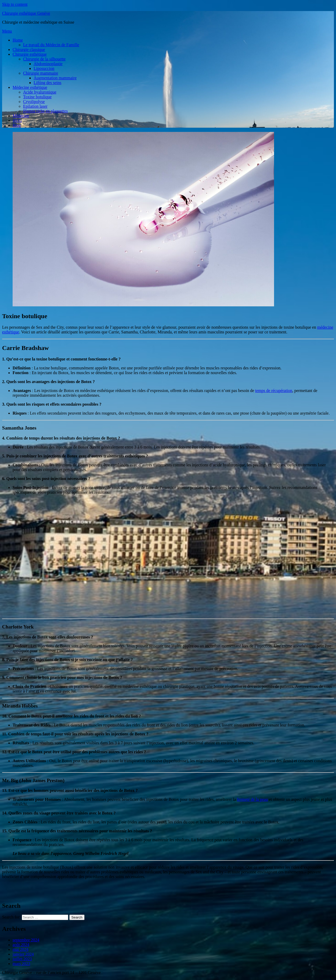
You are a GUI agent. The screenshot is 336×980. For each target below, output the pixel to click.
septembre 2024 (26, 940)
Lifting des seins (48, 83)
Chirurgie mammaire (41, 73)
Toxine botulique (37, 97)
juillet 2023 (22, 959)
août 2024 (21, 945)
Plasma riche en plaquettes (45, 111)
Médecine (21, 116)
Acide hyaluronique (40, 92)
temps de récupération (274, 391)
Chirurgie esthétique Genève (26, 13)
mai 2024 (20, 949)
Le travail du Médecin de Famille (51, 45)
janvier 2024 (23, 954)
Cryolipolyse (34, 102)
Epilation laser (35, 106)
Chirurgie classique (29, 50)
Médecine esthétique (30, 87)
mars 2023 (21, 964)
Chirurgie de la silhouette (44, 59)
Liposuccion (44, 68)
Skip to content (15, 4)
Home (18, 40)
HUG (17, 120)
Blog (17, 125)
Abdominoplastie (48, 64)
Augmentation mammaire (55, 78)
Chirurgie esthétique (30, 54)
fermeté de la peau (253, 799)
